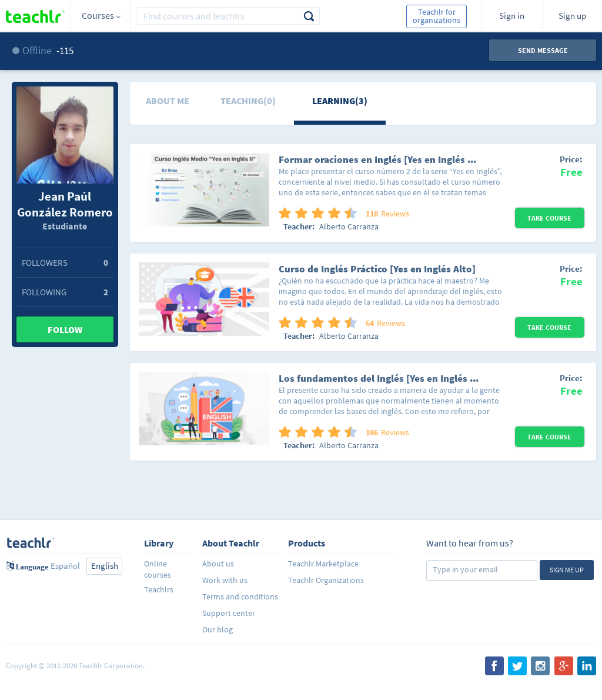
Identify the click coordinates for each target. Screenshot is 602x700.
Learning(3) (340, 101)
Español (65, 566)
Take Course (549, 218)
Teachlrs (159, 589)
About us (218, 564)
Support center (229, 613)
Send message (543, 50)
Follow (65, 329)
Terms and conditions (240, 596)
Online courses (158, 569)
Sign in (512, 16)
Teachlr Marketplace (323, 564)
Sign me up (567, 570)
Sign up (572, 16)
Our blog (218, 629)
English (105, 566)
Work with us (225, 580)
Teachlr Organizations (326, 580)
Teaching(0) (248, 101)
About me (168, 101)
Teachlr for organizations (437, 16)
